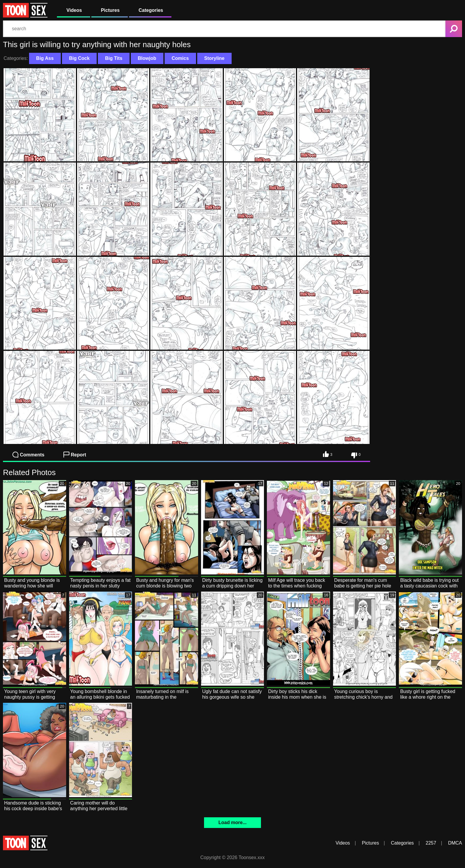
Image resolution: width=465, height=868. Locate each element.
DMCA (455, 843)
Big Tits (114, 58)
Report (75, 455)
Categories (151, 10)
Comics (180, 58)
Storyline (214, 58)
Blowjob (147, 58)
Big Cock (79, 58)
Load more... (232, 822)
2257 (431, 843)
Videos (74, 10)
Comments (28, 455)
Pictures (110, 10)
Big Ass (45, 58)
